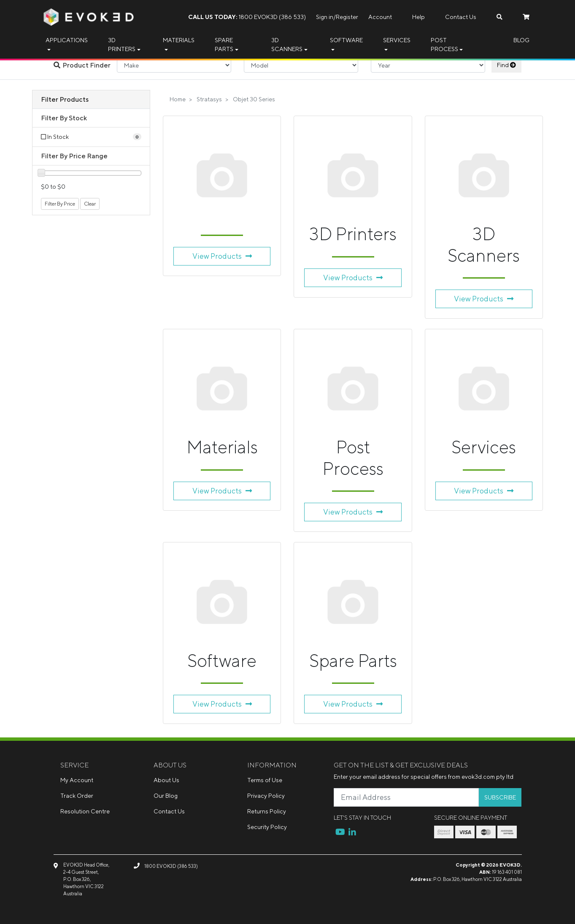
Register (347, 17)
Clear (90, 204)
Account (380, 17)
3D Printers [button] (122, 45)
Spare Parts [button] (224, 45)
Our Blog (166, 796)
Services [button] (397, 40)
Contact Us (461, 17)
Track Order (77, 796)
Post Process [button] (444, 45)
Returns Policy (267, 811)
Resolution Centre (85, 811)
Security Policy (267, 827)
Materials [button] (179, 40)
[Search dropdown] (499, 17)
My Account (77, 780)
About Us (166, 780)
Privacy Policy (266, 796)
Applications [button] (67, 40)
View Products (222, 256)
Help (418, 17)
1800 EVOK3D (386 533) (247, 17)
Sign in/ (326, 17)
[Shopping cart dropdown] (526, 17)
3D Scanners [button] (287, 45)
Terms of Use (265, 780)
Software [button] (346, 40)
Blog (521, 40)
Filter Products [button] (65, 99)
